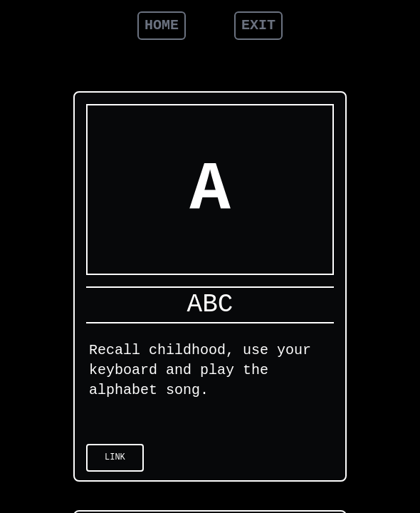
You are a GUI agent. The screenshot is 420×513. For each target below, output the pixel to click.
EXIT (258, 25)
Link (115, 457)
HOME (162, 25)
